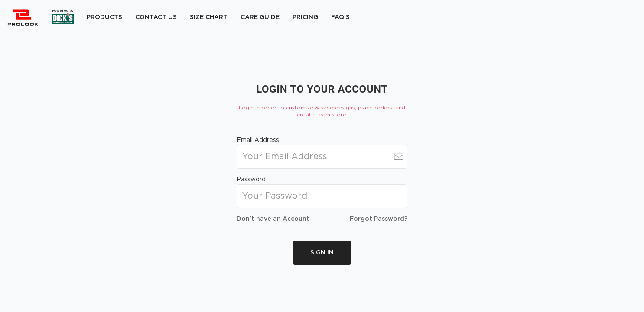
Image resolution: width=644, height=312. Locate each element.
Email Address (258, 140)
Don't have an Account (273, 219)
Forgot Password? (379, 219)
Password (251, 180)
